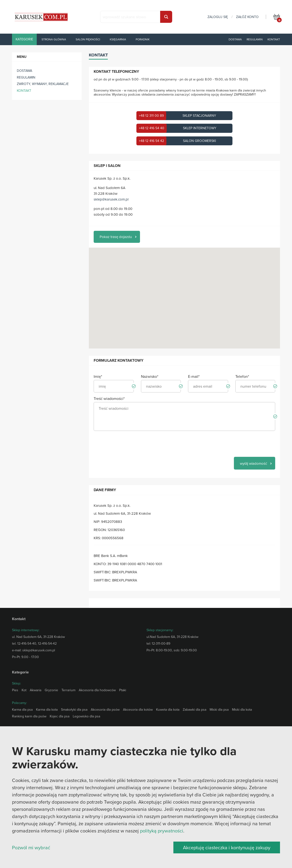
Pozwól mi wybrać (31, 847)
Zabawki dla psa (195, 709)
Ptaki (123, 690)
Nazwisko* (150, 376)
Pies (15, 690)
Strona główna (54, 39)
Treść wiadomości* (109, 398)
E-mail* (194, 376)
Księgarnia (118, 39)
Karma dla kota (47, 709)
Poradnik (143, 39)
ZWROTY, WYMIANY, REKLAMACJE (43, 84)
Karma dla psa (22, 709)
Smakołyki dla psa (74, 709)
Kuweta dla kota (168, 709)
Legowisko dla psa (86, 716)
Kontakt (274, 39)
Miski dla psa (219, 709)
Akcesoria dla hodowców (97, 690)
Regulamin (255, 39)
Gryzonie (51, 690)
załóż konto (247, 17)
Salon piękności (88, 39)
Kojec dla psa (60, 716)
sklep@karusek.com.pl (111, 199)
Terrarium (68, 690)
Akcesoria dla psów (105, 709)
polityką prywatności (162, 831)
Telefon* (242, 376)
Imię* (98, 376)
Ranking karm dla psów (29, 716)
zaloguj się (218, 17)
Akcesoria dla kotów (138, 709)
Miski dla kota (242, 709)
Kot (24, 690)
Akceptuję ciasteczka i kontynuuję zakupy (227, 847)
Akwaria (36, 690)
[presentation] (130, 444)
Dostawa (235, 39)
